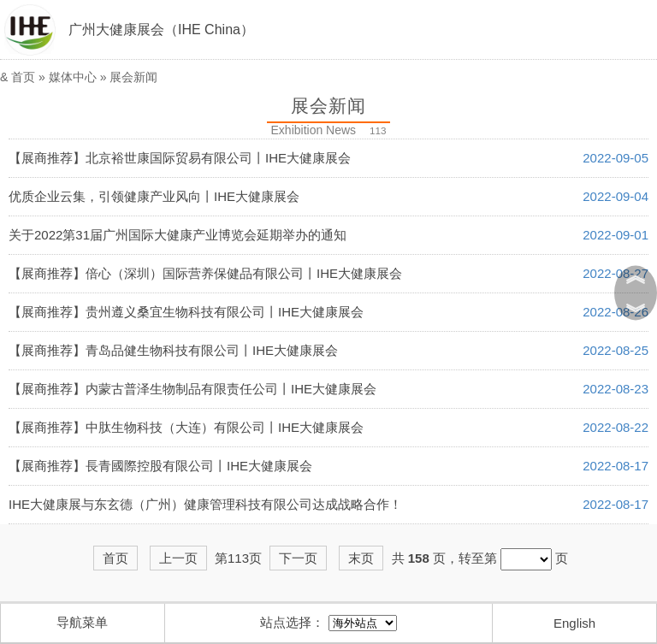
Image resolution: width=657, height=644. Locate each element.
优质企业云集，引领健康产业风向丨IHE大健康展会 (154, 196)
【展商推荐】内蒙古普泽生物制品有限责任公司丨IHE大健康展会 (192, 389)
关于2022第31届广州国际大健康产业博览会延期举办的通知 (178, 235)
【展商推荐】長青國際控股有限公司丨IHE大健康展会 (160, 466)
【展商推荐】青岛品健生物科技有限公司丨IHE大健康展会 (173, 350)
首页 (23, 77)
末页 (361, 558)
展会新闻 (133, 77)
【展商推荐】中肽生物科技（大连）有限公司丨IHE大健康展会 (186, 427)
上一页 (178, 558)
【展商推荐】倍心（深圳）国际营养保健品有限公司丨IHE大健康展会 (205, 273)
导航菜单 (82, 622)
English (574, 623)
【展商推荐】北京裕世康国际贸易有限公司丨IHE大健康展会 (180, 158)
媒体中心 (73, 77)
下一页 (298, 558)
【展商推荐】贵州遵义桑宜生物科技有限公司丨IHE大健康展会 (186, 312)
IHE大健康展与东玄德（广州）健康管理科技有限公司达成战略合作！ (205, 504)
